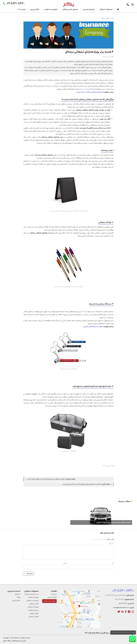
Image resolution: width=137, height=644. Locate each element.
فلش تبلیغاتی (34, 604)
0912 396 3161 (119, 599)
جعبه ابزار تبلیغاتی (32, 600)
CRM (9, 641)
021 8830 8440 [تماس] (15, 3)
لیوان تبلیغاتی (34, 613)
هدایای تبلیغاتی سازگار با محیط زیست (89, 92)
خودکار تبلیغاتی (33, 597)
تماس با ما (22, 9)
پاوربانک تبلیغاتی (33, 607)
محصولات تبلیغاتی (106, 9)
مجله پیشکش (105, 18)
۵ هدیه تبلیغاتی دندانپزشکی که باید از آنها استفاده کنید (50, 479)
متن (111, 544)
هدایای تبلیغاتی (85, 89)
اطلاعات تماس (52, 597)
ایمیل (65, 563)
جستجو (18, 594)
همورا (5, 641)
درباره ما (54, 594)
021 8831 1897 (121, 595)
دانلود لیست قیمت (51, 9)
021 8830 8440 (123, 591)
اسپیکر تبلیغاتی (33, 610)
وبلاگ (18, 597)
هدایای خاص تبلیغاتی (70, 9)
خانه (112, 18)
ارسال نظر (29, 574)
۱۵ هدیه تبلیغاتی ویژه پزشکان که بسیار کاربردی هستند (87, 484)
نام (113, 563)
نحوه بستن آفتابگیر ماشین (93, 327)
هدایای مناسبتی (89, 9)
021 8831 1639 (110, 595)
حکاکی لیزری (35, 9)
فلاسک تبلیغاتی (33, 617)
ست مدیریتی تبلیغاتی (31, 594)
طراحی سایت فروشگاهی (19, 641)
